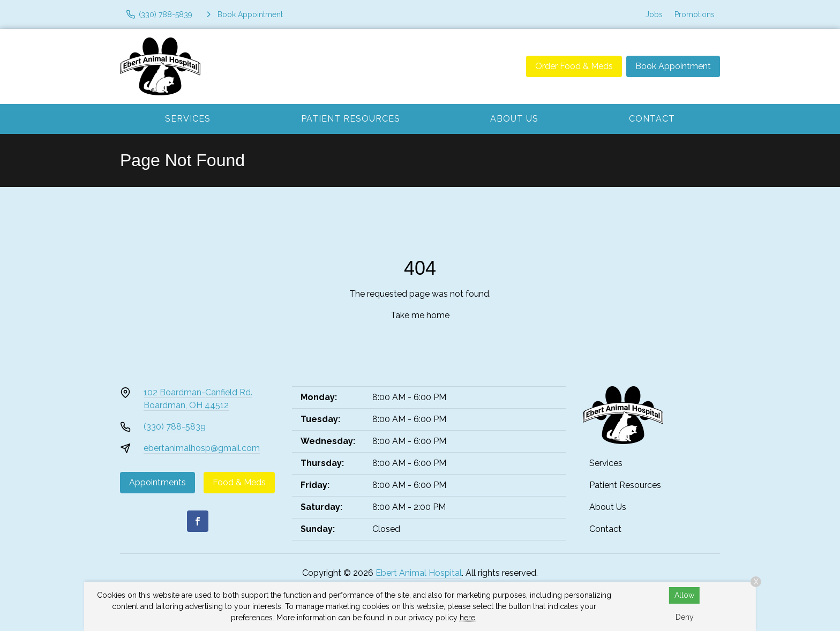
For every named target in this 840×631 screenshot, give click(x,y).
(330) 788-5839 (175, 427)
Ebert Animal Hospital (419, 573)
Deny (685, 617)
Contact (652, 119)
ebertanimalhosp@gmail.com (202, 448)
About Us (514, 119)
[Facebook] (198, 521)
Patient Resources (351, 119)
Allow (684, 595)
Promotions (695, 14)
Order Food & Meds (574, 66)
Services (188, 119)
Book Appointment (673, 66)
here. (468, 618)
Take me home (420, 315)
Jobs (654, 14)
